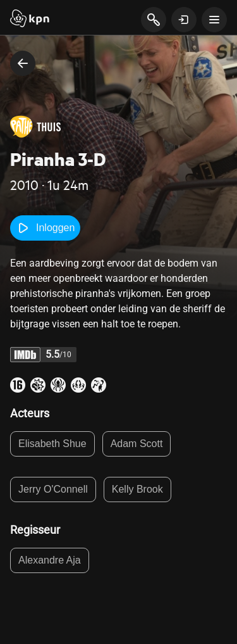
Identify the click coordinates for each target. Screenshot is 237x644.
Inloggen (45, 228)
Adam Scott (137, 444)
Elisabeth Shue (52, 444)
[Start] (30, 20)
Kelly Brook (137, 489)
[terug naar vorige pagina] (23, 63)
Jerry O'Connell (53, 489)
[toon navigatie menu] (214, 20)
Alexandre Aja (50, 560)
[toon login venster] (184, 20)
